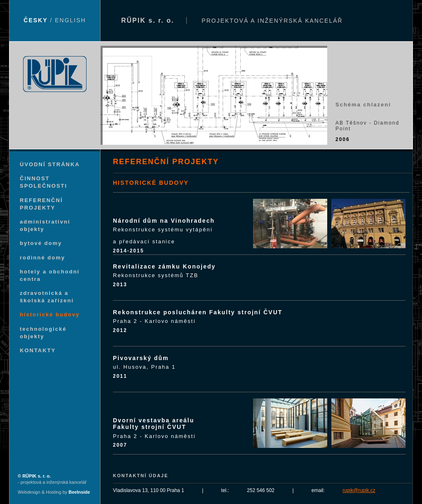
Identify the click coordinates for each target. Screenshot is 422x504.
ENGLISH (70, 20)
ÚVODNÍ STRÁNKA (50, 164)
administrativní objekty (45, 225)
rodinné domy (42, 258)
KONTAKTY (38, 350)
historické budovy (50, 314)
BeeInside (79, 492)
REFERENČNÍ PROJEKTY (41, 204)
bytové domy (41, 243)
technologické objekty (43, 333)
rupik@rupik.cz (359, 490)
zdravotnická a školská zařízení (47, 297)
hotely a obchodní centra (50, 275)
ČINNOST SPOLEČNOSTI (43, 182)
